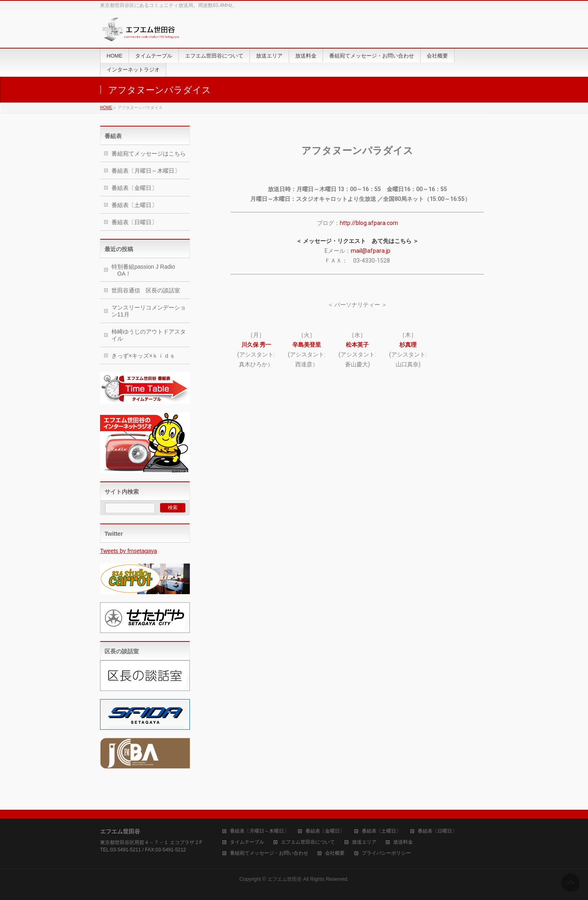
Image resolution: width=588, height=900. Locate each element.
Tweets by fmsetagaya (128, 551)
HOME (106, 108)
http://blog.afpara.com (369, 223)
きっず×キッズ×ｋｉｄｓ (143, 356)
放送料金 (403, 842)
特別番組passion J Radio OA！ (143, 270)
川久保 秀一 (256, 345)
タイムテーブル (247, 842)
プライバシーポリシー (386, 853)
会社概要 (335, 853)
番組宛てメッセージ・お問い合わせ (269, 853)
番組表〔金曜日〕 (134, 188)
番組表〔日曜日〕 (134, 222)
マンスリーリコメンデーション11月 (149, 311)
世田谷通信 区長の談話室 (146, 290)
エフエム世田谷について (308, 842)
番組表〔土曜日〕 (134, 205)
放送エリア (364, 842)
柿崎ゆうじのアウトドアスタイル (149, 335)
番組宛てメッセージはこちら (149, 154)
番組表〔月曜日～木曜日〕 (146, 171)
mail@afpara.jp (371, 251)
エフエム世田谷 (285, 879)
